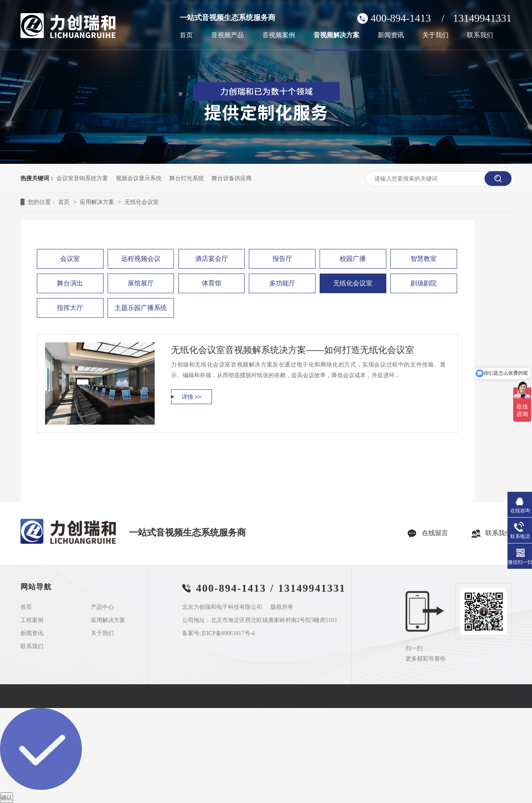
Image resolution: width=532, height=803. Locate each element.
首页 (186, 35)
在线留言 (435, 533)
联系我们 (480, 35)
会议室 (70, 259)
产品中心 (102, 607)
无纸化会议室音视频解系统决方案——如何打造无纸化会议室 (293, 350)
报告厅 (282, 259)
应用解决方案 (98, 202)
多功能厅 (282, 283)
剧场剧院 (424, 283)
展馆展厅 (141, 283)
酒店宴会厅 (212, 259)
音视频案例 (279, 35)
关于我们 (435, 35)
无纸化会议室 (142, 202)
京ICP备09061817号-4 (228, 633)
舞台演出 (70, 283)
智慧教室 (424, 259)
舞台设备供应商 (232, 178)
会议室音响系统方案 (82, 178)
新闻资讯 (391, 35)
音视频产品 (228, 35)
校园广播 (353, 259)
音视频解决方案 (336, 35)
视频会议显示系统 (139, 178)
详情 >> (192, 397)
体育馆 (212, 283)
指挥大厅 (70, 308)
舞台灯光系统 (187, 178)
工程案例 (32, 620)
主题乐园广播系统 (141, 308)
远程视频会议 (141, 259)
